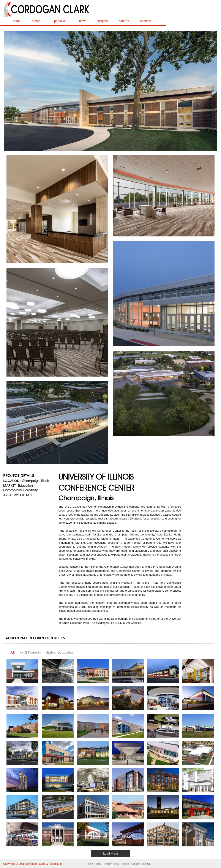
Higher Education (60, 652)
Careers (125, 864)
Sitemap (146, 864)
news (83, 21)
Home (89, 864)
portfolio (61, 21)
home (17, 21)
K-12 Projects (30, 652)
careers (124, 21)
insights (102, 21)
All (13, 652)
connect (146, 21)
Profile (98, 864)
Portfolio (107, 864)
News (116, 864)
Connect (136, 864)
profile (37, 21)
